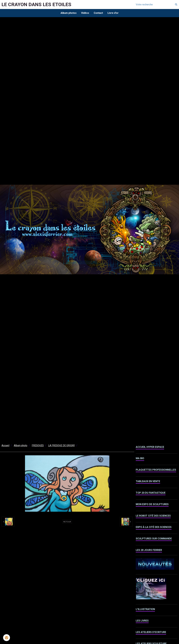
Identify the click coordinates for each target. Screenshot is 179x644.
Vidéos (85, 13)
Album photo (21, 445)
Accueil (5, 445)
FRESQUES (38, 445)
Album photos (69, 13)
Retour (67, 522)
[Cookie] (7, 638)
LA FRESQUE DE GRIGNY (62, 445)
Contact (98, 13)
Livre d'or (113, 13)
